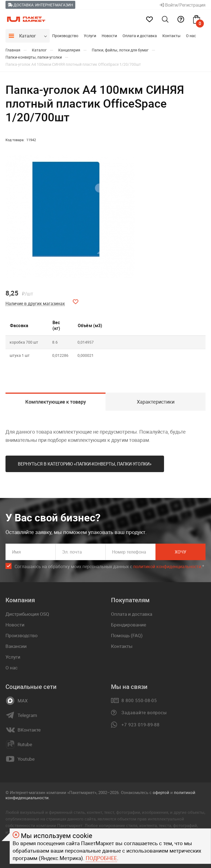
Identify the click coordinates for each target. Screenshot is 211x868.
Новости (109, 36)
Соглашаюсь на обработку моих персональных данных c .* (109, 567)
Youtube (26, 759)
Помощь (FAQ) (127, 635)
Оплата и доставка (140, 36)
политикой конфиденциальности (167, 566)
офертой (161, 792)
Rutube (25, 744)
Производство (65, 36)
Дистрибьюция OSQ (27, 614)
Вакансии (16, 646)
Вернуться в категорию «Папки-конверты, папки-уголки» (85, 464)
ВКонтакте (29, 730)
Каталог (28, 36)
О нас (191, 36)
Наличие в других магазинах (35, 304)
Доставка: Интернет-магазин (40, 5)
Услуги (90, 36)
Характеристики (156, 402)
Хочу (181, 552)
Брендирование (129, 625)
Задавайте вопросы (144, 713)
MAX (23, 701)
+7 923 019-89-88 (141, 725)
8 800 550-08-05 (139, 700)
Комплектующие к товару (56, 402)
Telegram (27, 715)
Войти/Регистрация (183, 5)
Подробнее (101, 858)
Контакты (171, 36)
